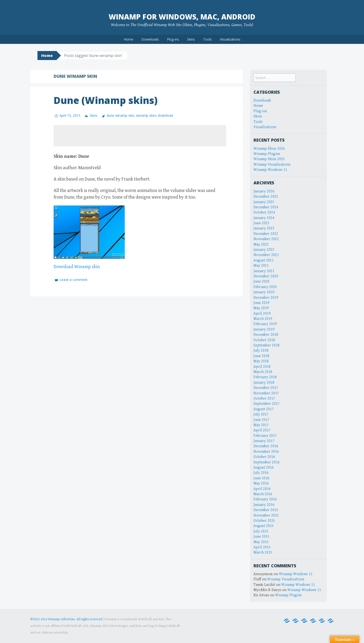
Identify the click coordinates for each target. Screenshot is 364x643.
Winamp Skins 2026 (269, 149)
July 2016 (261, 473)
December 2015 (266, 510)
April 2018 (262, 367)
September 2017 (267, 404)
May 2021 (261, 266)
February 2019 (265, 324)
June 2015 (261, 537)
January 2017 (264, 441)
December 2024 (266, 207)
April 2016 (262, 489)
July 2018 (261, 351)
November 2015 (266, 515)
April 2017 (262, 430)
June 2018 (261, 356)
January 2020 (264, 292)
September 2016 (267, 462)
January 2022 (264, 250)
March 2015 (263, 552)
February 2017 (265, 436)
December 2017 (266, 388)
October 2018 (264, 340)
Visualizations (230, 39)
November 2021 (266, 255)
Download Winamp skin (77, 267)
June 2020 (261, 282)
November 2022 (266, 239)
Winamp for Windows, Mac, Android (182, 17)
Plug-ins (173, 39)
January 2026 (264, 191)
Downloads (150, 39)
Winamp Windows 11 (270, 170)
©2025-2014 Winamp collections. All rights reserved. (67, 619)
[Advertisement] (140, 136)
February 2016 (265, 499)
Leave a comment (74, 280)
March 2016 (263, 494)
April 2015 (262, 547)
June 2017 (261, 420)
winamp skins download (154, 115)
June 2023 (261, 223)
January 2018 (264, 383)
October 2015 (264, 521)
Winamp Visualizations (272, 165)
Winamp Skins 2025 (269, 159)
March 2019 (263, 319)
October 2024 (264, 212)
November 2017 (266, 393)
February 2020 (265, 287)
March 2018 (263, 372)
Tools (207, 39)
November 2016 (266, 452)
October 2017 (264, 398)
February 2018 (265, 377)
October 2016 (264, 457)
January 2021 (264, 271)
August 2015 (264, 526)
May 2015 (261, 542)
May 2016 (261, 483)
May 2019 (261, 308)
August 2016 (264, 468)
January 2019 (264, 329)
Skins (191, 39)
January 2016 (264, 505)
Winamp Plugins (267, 154)
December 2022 (266, 234)
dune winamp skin (120, 115)
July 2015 (261, 531)
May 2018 (261, 361)
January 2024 (264, 218)
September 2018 (267, 345)
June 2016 (261, 478)
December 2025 (266, 197)
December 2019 (266, 298)
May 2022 (261, 245)
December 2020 (266, 276)
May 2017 (261, 425)
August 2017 (264, 409)
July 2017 (261, 414)
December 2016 (266, 446)
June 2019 (261, 303)
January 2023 (264, 228)
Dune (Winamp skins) (106, 100)
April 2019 (262, 314)
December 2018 (266, 335)
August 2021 (264, 260)
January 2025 (264, 202)
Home (129, 39)
